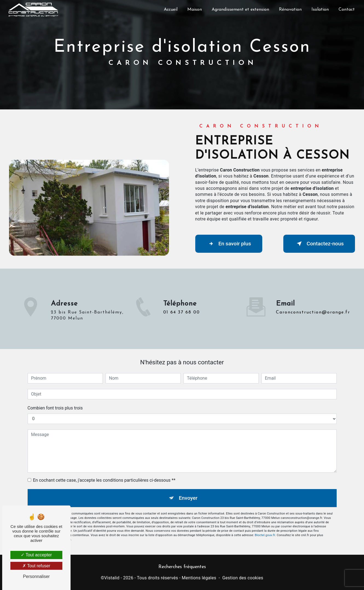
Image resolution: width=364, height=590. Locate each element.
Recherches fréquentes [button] (182, 567)
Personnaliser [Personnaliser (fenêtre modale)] (36, 576)
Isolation (320, 10)
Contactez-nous (319, 244)
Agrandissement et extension (240, 10)
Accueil (171, 10)
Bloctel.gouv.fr (265, 535)
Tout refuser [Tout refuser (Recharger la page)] (36, 566)
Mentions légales (199, 578)
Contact (347, 10)
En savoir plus (229, 244)
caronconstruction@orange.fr (313, 304)
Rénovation (290, 10)
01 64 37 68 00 (182, 320)
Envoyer (188, 498)
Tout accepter (36, 555)
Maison (195, 10)
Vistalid (112, 578)
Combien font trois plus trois (55, 408)
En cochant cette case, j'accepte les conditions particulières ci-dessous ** (104, 480)
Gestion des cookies (243, 578)
